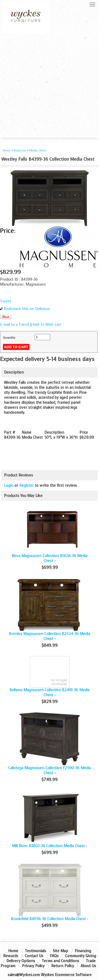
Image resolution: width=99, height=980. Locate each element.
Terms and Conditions (60, 961)
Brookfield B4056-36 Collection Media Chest (48, 919)
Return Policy (63, 966)
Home (7, 151)
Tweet (6, 301)
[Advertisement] (49, 85)
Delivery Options (21, 961)
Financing (83, 951)
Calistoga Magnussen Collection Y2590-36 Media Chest (49, 771)
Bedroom (20, 151)
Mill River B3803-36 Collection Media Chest (48, 846)
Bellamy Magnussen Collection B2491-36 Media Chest (49, 693)
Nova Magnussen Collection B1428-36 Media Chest (49, 558)
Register (27, 486)
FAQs (54, 956)
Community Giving (81, 956)
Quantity (9, 338)
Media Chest (38, 151)
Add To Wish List (47, 325)
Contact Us (34, 956)
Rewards (11, 956)
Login (9, 486)
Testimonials (36, 951)
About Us (88, 966)
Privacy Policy (33, 966)
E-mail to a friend (15, 325)
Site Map (60, 951)
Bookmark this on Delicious (27, 309)
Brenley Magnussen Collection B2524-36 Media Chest (49, 636)
